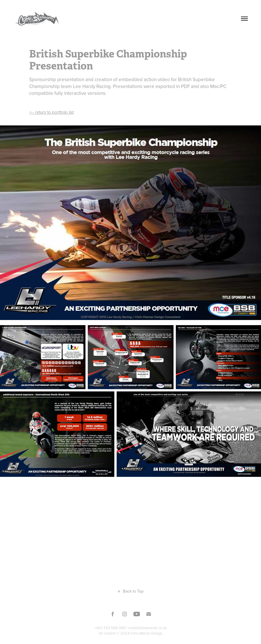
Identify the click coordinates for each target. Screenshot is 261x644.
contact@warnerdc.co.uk (148, 628)
